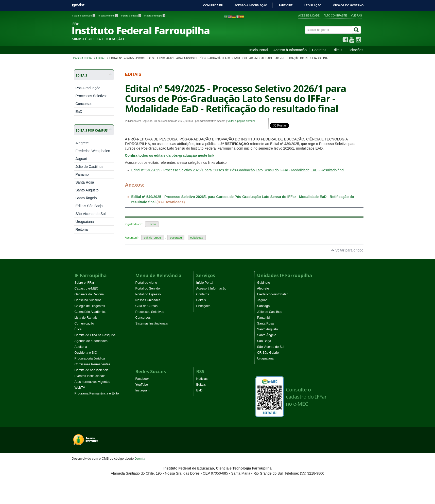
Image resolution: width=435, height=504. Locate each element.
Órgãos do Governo (348, 5)
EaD (79, 112)
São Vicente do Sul (90, 214)
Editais (337, 50)
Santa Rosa (85, 182)
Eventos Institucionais (90, 376)
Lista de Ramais (86, 318)
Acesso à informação (251, 5)
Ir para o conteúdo (84, 16)
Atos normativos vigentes (92, 382)
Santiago (264, 306)
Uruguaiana (84, 222)
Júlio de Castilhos (89, 167)
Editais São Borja (89, 206)
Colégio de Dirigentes (90, 306)
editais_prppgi (153, 238)
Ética (78, 329)
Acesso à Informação (290, 50)
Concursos (84, 104)
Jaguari (81, 159)
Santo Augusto (87, 190)
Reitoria (81, 229)
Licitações (355, 50)
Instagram (143, 390)
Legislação (313, 5)
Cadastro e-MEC (86, 289)
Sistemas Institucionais (152, 323)
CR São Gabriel (268, 353)
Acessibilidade (309, 16)
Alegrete (82, 143)
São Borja (264, 341)
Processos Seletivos (91, 96)
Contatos (319, 50)
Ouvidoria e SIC (86, 353)
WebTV (80, 388)
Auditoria (81, 347)
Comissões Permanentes (92, 364)
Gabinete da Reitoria (89, 294)
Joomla (140, 458)
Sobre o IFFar (84, 283)
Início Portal (259, 50)
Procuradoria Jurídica (90, 358)
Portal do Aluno (146, 283)
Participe (286, 5)
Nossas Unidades (148, 300)
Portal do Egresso (148, 294)
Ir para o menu (109, 16)
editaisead (197, 238)
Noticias (202, 379)
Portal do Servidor (148, 289)
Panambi (82, 174)
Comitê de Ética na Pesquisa (95, 335)
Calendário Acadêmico (91, 312)
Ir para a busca (132, 16)
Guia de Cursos (147, 306)
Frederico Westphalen (93, 151)
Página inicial (83, 58)
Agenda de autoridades (91, 341)
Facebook (142, 379)
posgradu (176, 238)
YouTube (142, 385)
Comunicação (84, 323)
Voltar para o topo (347, 250)
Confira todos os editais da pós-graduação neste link (170, 155)
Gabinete (264, 283)
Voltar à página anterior (241, 121)
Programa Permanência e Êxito (97, 393)
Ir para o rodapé (155, 16)
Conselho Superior (88, 300)
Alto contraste (335, 16)
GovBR (78, 5)
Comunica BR (213, 5)
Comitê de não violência (92, 370)
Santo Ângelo (86, 198)
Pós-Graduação (88, 88)
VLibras (356, 16)
